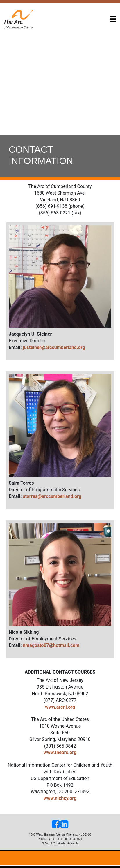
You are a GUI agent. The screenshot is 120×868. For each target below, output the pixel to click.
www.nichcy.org (60, 798)
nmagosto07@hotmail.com (51, 645)
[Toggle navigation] (113, 19)
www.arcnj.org (60, 707)
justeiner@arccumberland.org (54, 347)
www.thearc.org (60, 752)
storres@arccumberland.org (52, 496)
